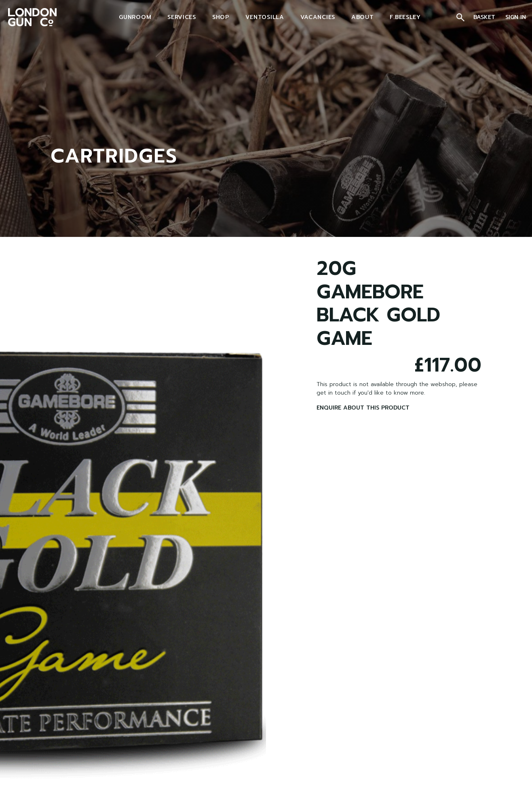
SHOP (221, 17)
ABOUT (363, 17)
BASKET (485, 17)
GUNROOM (135, 17)
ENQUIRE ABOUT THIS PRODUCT (363, 408)
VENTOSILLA (265, 17)
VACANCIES (318, 17)
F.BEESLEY (405, 17)
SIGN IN (516, 17)
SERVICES (182, 17)
